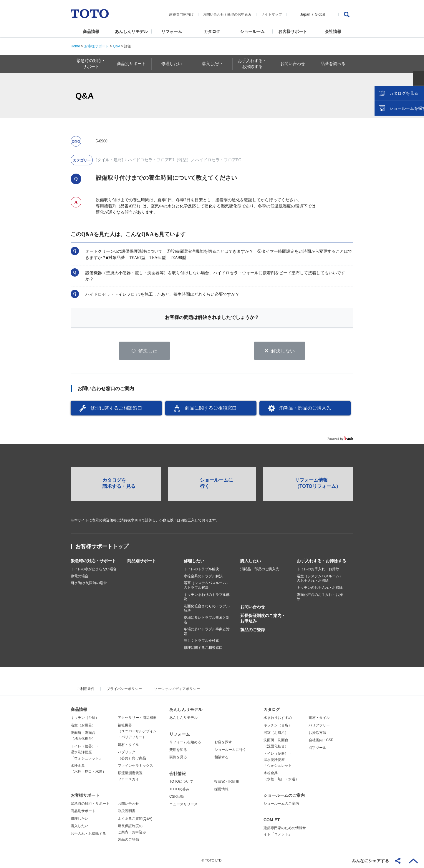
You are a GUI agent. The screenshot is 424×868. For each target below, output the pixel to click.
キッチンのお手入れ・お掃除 (320, 588)
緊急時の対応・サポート (93, 561)
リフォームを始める (185, 742)
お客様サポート (293, 31)
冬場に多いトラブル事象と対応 (207, 632)
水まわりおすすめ (278, 718)
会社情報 (333, 31)
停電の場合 (79, 576)
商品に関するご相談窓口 (211, 408)
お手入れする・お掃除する (322, 561)
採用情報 (221, 789)
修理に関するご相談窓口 (116, 408)
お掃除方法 (317, 733)
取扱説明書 (127, 811)
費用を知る (178, 750)
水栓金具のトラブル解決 (203, 576)
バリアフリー (319, 725)
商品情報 (91, 31)
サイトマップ (271, 14)
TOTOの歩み (179, 789)
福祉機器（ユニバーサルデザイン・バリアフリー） (137, 731)
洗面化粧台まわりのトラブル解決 (207, 609)
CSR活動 (177, 797)
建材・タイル (128, 745)
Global (320, 14)
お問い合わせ (213, 14)
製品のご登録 (253, 630)
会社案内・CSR (321, 740)
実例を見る (178, 757)
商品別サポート (142, 561)
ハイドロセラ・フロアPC (218, 160)
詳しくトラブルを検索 (201, 641)
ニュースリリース (183, 804)
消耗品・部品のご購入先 (305, 408)
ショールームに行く (230, 750)
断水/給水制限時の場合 (89, 583)
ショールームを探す (404, 126)
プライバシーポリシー (124, 689)
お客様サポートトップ (102, 547)
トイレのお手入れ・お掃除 (318, 569)
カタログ (212, 31)
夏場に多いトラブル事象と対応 (207, 620)
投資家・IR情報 (227, 782)
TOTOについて (181, 782)
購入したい (251, 561)
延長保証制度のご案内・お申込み (263, 618)
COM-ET (272, 820)
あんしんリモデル (131, 31)
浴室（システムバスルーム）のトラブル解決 (207, 586)
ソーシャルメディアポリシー (177, 689)
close (417, 96)
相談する (221, 757)
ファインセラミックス (135, 766)
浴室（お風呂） (83, 725)
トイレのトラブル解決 (201, 569)
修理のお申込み (239, 14)
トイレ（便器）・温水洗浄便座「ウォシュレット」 (87, 753)
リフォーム (172, 31)
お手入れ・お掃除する (88, 834)
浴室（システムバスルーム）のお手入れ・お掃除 (320, 579)
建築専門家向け (181, 14)
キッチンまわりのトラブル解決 (207, 597)
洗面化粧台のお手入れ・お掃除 (320, 597)
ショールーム (252, 31)
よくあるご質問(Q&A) (135, 819)
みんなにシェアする (370, 861)
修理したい (194, 561)
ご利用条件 (86, 689)
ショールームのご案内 (284, 796)
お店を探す (223, 742)
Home (75, 46)
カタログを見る (400, 111)
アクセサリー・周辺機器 (137, 718)
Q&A (116, 46)
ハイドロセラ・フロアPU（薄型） (159, 160)
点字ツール (317, 748)
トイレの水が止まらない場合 (94, 569)
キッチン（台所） (85, 718)
